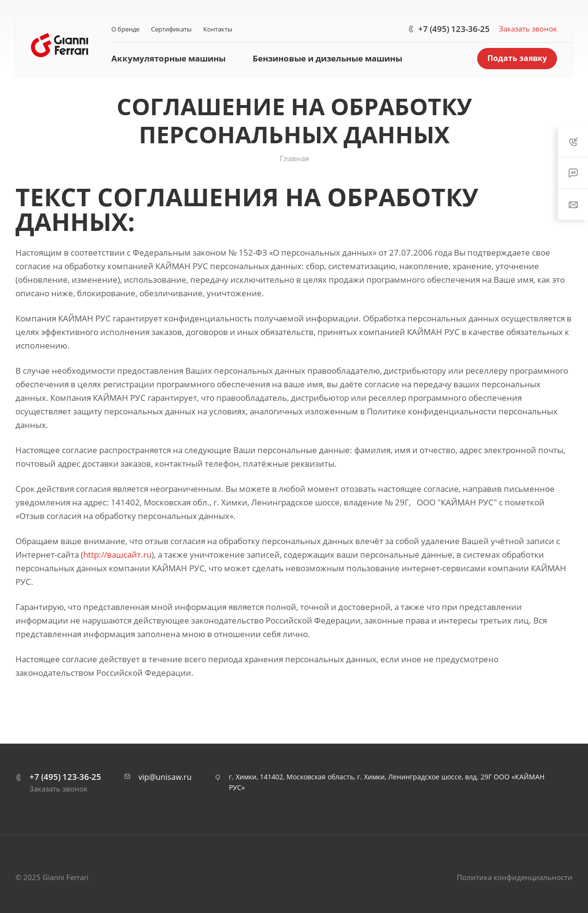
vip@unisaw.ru (165, 777)
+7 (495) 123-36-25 (454, 29)
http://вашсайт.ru (117, 555)
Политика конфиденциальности (515, 877)
